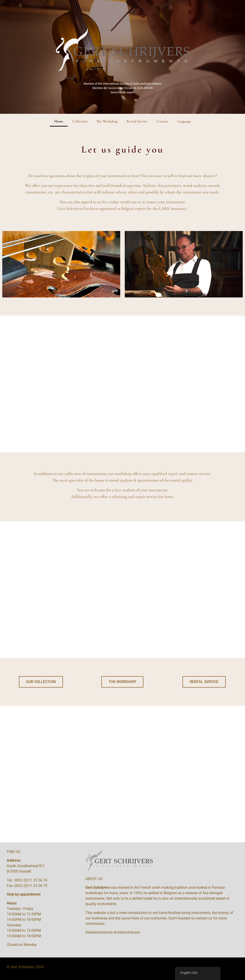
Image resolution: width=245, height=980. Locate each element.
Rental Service (137, 121)
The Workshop (107, 121)
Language (184, 121)
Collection (80, 121)
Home (59, 121)
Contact (162, 121)
